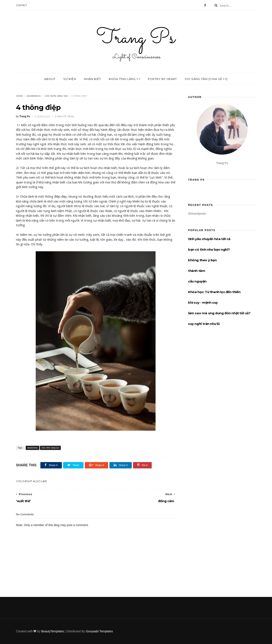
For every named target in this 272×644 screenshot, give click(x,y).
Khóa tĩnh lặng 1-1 (124, 79)
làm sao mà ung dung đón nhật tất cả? (219, 313)
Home (19, 96)
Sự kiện (70, 79)
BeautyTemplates (53, 631)
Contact (21, 5)
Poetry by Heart (162, 79)
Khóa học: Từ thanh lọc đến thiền (214, 292)
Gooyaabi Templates (99, 631)
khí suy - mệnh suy (203, 302)
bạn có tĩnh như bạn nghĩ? (209, 249)
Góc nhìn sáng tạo (56, 96)
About (50, 79)
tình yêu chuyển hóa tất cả (209, 239)
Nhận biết (92, 79)
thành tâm (197, 271)
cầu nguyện (197, 281)
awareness (34, 96)
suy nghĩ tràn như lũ (204, 324)
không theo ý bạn (202, 260)
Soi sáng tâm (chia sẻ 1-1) (206, 79)
